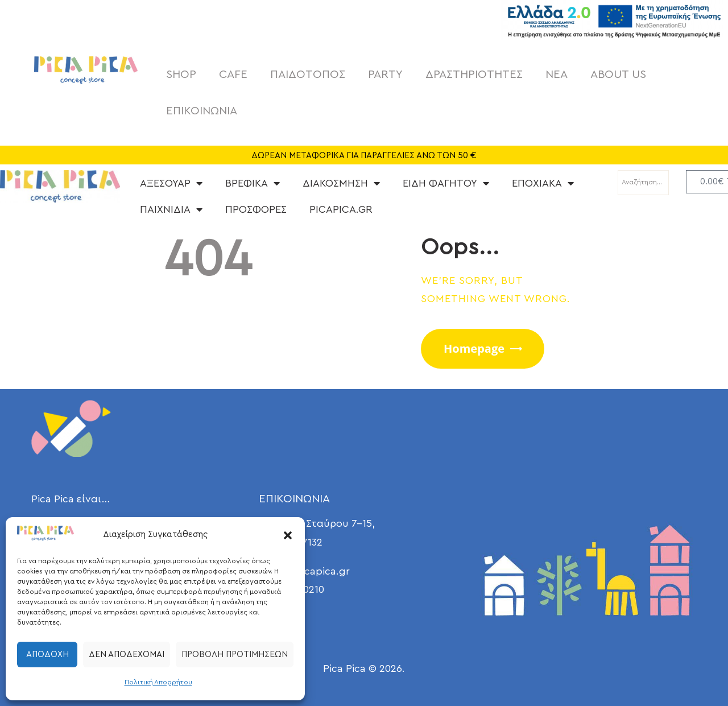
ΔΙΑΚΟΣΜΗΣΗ (341, 183)
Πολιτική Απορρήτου (158, 682)
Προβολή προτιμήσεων (235, 655)
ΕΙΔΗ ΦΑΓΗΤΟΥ (446, 183)
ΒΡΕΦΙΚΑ (253, 183)
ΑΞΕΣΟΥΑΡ (171, 183)
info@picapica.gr (309, 571)
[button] (288, 535)
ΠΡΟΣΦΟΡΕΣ (256, 209)
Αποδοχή (47, 655)
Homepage (474, 348)
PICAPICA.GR (341, 209)
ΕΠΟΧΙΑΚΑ (543, 183)
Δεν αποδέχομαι (127, 655)
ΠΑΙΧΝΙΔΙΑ (171, 209)
